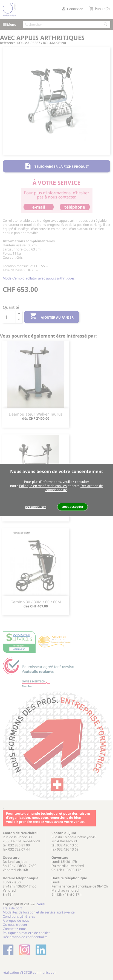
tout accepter (73, 507)
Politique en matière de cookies (43, 486)
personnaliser (36, 507)
